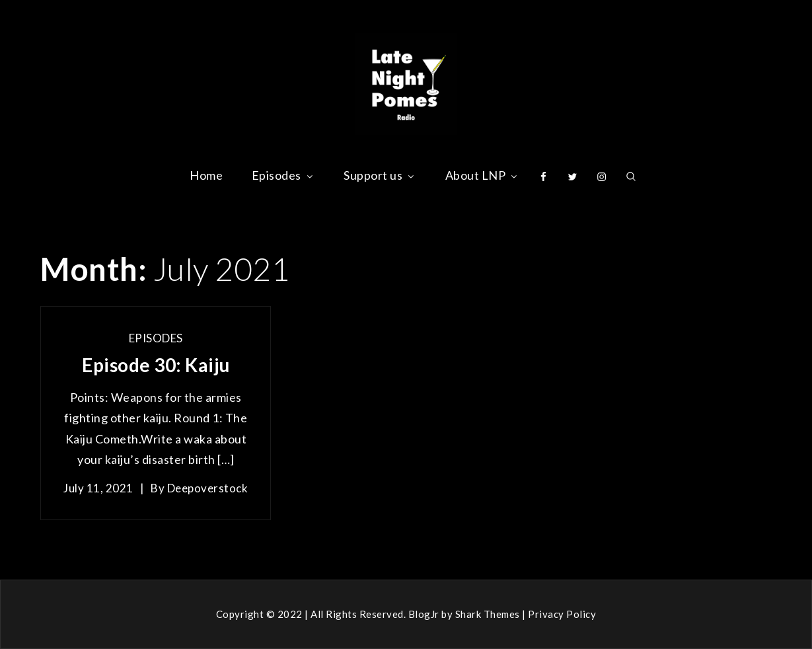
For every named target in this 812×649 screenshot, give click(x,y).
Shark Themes (489, 614)
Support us (380, 175)
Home (206, 175)
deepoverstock (208, 488)
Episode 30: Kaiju (156, 365)
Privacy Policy (562, 614)
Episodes (283, 175)
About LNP (483, 175)
